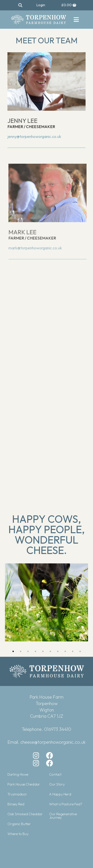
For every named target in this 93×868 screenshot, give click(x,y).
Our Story (57, 784)
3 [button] (28, 651)
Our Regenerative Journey (63, 816)
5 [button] (43, 651)
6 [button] (50, 651)
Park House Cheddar (24, 784)
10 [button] (80, 651)
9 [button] (73, 651)
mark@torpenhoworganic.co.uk (37, 248)
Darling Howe (18, 774)
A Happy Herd (60, 794)
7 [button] (58, 651)
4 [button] (35, 651)
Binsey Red (16, 804)
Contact (55, 774)
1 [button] (13, 651)
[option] (46, 602)
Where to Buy (18, 834)
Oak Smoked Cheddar (25, 814)
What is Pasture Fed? (66, 804)
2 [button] (21, 651)
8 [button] (65, 651)
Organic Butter (19, 824)
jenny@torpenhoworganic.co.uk (34, 136)
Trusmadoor (17, 794)
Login (41, 5)
